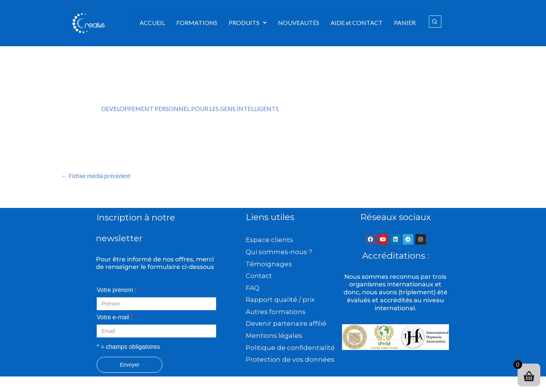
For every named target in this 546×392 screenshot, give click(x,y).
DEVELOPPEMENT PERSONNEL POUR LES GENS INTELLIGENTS (191, 109)
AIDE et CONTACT (357, 23)
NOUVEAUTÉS (299, 23)
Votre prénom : (119, 290)
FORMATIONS (197, 23)
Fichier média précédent (96, 176)
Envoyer (129, 365)
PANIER (405, 23)
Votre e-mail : (117, 318)
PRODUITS (248, 23)
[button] (248, 23)
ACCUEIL (152, 23)
